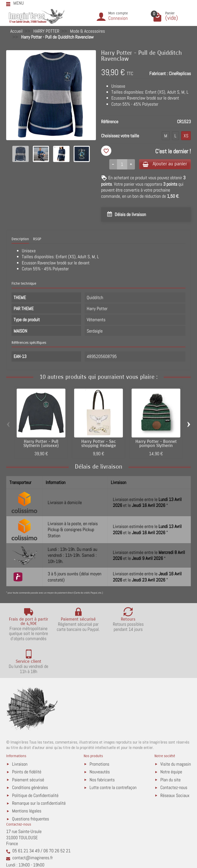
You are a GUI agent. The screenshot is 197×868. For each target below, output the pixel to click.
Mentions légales (27, 779)
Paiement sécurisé (28, 747)
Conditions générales (30, 755)
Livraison (20, 732)
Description (20, 239)
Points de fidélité (27, 740)
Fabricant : (159, 73)
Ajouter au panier (164, 164)
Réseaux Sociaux (175, 763)
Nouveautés (100, 740)
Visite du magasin (176, 732)
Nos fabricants (102, 747)
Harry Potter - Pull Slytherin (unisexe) (41, 444)
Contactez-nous (174, 755)
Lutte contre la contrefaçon (113, 755)
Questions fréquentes (31, 787)
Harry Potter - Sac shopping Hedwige (99, 444)
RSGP (37, 239)
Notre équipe (171, 740)
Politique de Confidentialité (35, 763)
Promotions (99, 732)
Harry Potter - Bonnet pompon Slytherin (156, 444)
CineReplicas (180, 73)
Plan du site (170, 747)
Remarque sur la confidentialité (39, 771)
